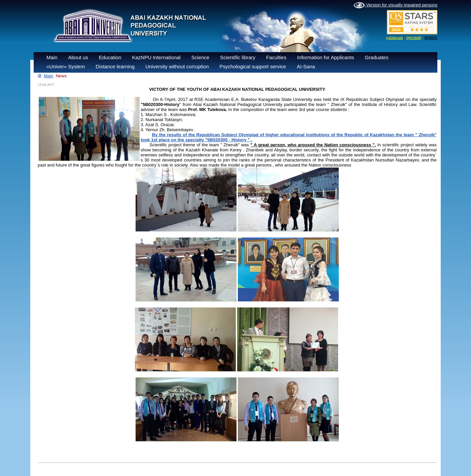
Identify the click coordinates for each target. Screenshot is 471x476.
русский (414, 38)
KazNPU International (156, 57)
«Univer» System (66, 66)
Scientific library (238, 57)
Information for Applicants (325, 57)
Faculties (276, 57)
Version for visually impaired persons (395, 5)
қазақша (394, 38)
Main (52, 57)
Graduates (376, 57)
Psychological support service (253, 66)
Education (110, 57)
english (431, 38)
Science (200, 57)
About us (78, 57)
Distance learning (115, 66)
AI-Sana (306, 66)
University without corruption (177, 66)
